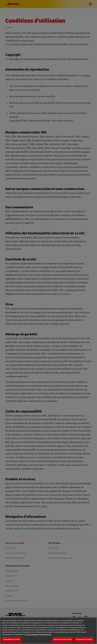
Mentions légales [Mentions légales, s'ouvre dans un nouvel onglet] (45, 635)
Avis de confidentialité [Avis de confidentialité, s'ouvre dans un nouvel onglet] (32, 635)
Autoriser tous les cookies (63, 639)
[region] (48, 631)
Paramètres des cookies (11, 639)
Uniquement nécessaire (84, 639)
